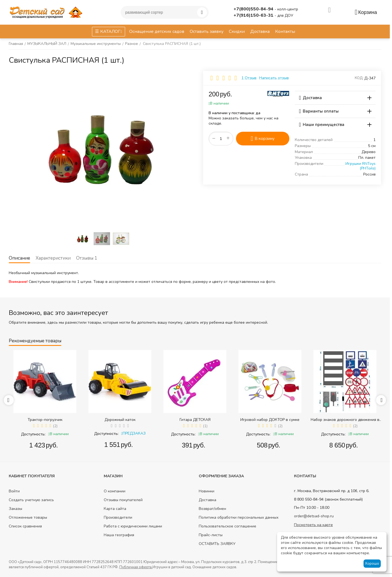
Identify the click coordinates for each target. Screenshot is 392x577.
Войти (14, 491)
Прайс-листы (211, 535)
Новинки (207, 491)
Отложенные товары (28, 517)
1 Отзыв (249, 78)
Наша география (119, 535)
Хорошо (372, 563)
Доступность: (33, 434)
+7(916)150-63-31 (254, 15)
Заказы (15, 509)
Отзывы (87, 258)
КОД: (359, 78)
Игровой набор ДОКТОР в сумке (270, 420)
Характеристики (53, 258)
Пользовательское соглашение (227, 526)
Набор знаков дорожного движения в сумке (345, 420)
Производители (118, 517)
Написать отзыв (274, 78)
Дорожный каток (120, 420)
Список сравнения (25, 526)
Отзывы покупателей (123, 500)
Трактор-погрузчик (45, 420)
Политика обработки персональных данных (239, 517)
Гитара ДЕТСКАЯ (195, 420)
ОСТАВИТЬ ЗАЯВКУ (217, 544)
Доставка (207, 500)
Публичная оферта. (136, 567)
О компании (115, 491)
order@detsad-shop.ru (314, 516)
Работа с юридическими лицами (133, 526)
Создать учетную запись (31, 500)
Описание (19, 258)
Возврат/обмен (212, 509)
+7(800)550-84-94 (254, 9)
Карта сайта (115, 509)
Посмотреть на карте (313, 525)
